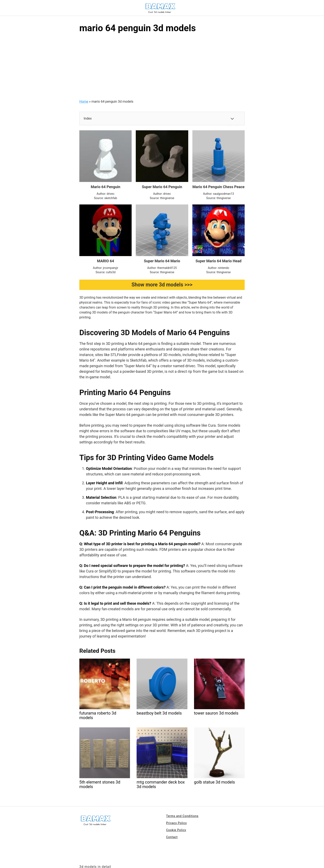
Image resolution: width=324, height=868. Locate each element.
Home (84, 102)
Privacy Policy (176, 823)
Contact (172, 837)
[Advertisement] (162, 68)
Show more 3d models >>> (162, 285)
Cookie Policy (176, 830)
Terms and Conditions (182, 816)
